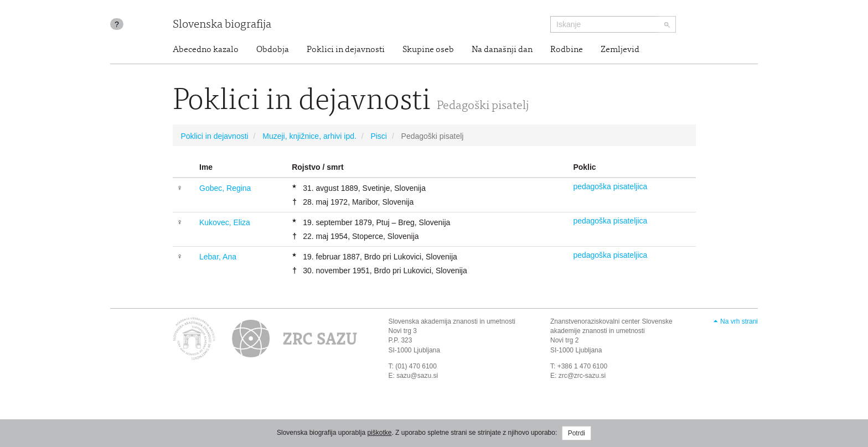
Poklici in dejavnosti (346, 50)
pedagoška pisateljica (610, 186)
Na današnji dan (502, 50)
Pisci (379, 136)
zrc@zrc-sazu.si (582, 376)
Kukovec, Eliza (225, 222)
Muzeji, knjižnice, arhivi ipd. (309, 136)
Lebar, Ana (218, 257)
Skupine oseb (428, 50)
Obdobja (273, 50)
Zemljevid (620, 50)
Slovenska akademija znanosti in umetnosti (452, 321)
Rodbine (567, 50)
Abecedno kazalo (206, 50)
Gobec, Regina (225, 188)
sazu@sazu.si (417, 376)
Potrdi (577, 433)
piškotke (379, 433)
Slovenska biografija (222, 25)
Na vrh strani (739, 321)
